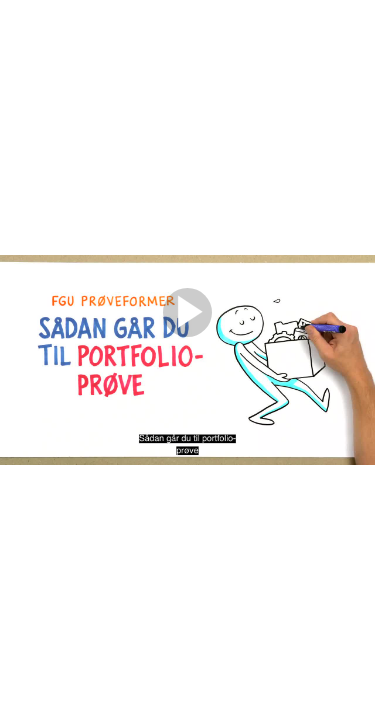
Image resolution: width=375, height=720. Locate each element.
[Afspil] (187, 332)
